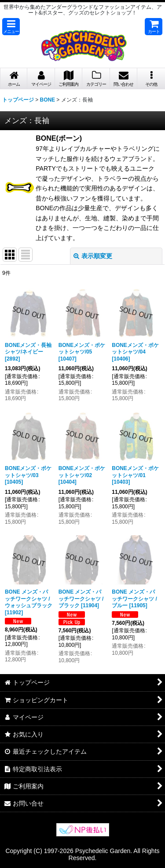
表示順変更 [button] (93, 256)
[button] (11, 27)
